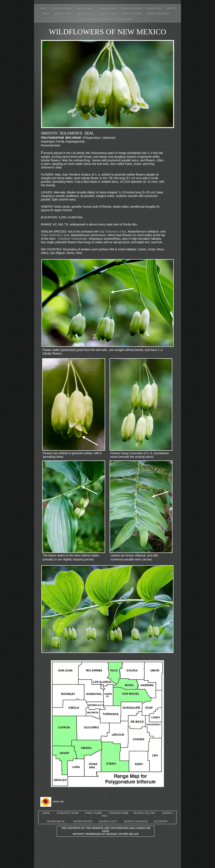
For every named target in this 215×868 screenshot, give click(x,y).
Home (44, 8)
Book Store (124, 19)
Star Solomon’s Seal (113, 232)
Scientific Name (62, 8)
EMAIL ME (106, 19)
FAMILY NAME (93, 813)
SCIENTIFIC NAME (68, 813)
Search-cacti (86, 13)
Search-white (64, 13)
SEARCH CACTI (108, 821)
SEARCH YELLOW (144, 813)
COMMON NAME (119, 813)
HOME (46, 813)
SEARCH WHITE (83, 821)
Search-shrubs (132, 13)
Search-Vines (109, 13)
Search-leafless (159, 13)
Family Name (85, 8)
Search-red (154, 8)
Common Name (107, 8)
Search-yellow (131, 8)
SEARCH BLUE (57, 821)
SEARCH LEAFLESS (136, 821)
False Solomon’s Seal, (56, 235)
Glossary (90, 19)
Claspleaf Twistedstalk (72, 239)
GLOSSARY (161, 821)
